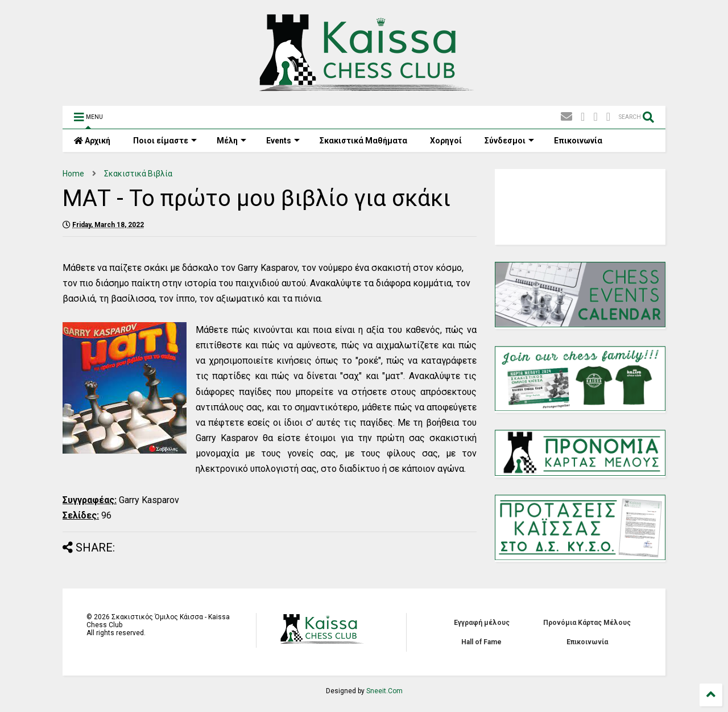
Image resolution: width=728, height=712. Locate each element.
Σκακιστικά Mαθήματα (363, 141)
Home (73, 174)
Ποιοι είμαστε (165, 141)
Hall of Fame (481, 642)
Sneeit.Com (384, 691)
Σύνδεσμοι (509, 141)
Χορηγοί (446, 141)
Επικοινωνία (578, 141)
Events (283, 141)
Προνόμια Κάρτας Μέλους (587, 623)
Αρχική (92, 141)
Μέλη (231, 141)
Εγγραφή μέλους (482, 623)
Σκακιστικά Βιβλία (138, 174)
